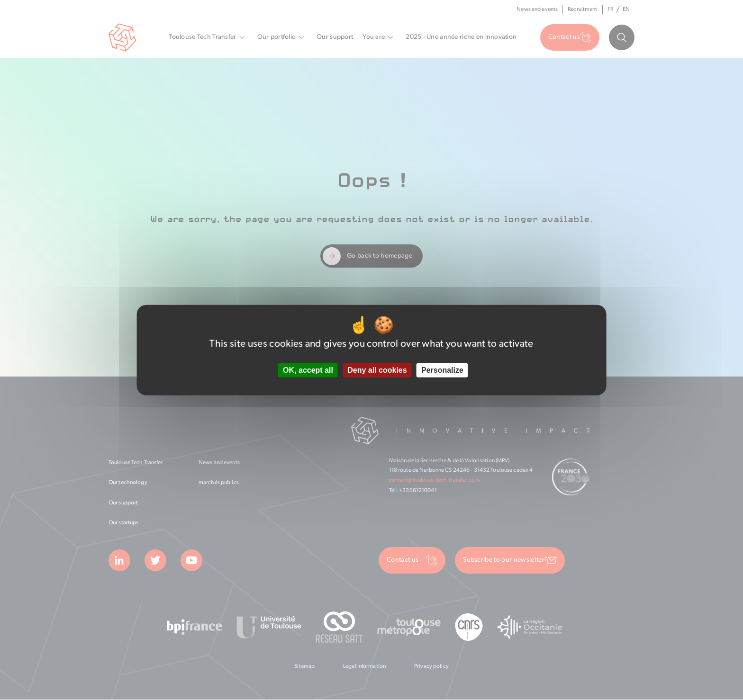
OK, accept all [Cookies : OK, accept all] (308, 370)
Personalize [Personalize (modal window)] (442, 370)
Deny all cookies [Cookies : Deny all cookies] (377, 370)
